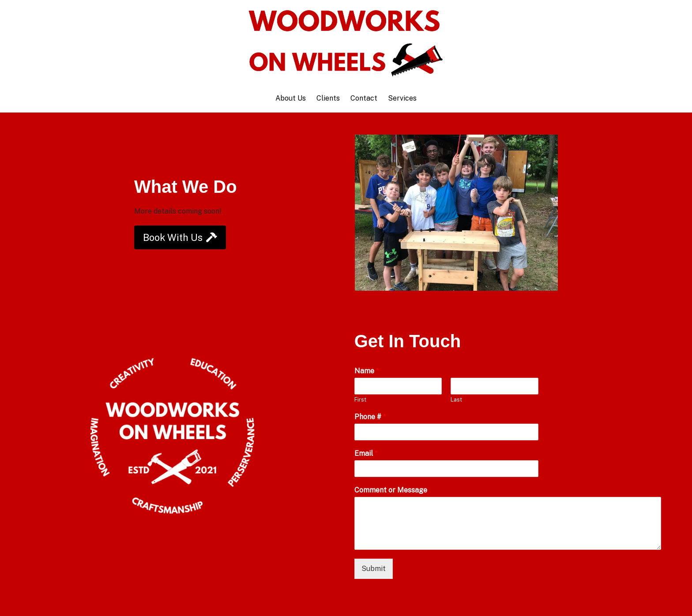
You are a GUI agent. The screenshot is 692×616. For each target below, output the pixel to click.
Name (367, 371)
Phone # (370, 417)
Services (402, 98)
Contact (364, 98)
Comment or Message (391, 490)
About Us (291, 98)
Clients (328, 98)
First (360, 400)
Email (366, 453)
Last (456, 400)
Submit (374, 569)
